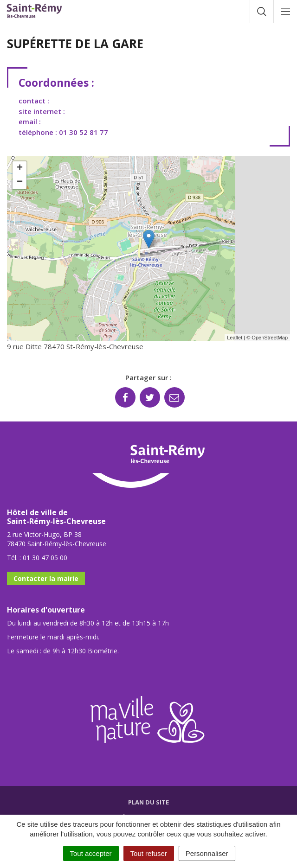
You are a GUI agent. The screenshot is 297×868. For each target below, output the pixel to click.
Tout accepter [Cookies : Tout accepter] (91, 853)
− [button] (20, 182)
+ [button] (20, 168)
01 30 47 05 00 (45, 558)
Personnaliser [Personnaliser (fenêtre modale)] (207, 853)
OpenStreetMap (270, 338)
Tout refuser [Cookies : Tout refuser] (149, 853)
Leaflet (235, 338)
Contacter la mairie (46, 578)
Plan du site (148, 802)
